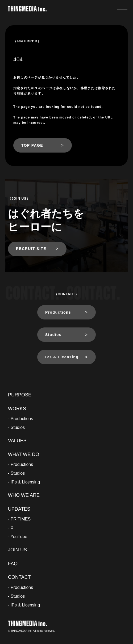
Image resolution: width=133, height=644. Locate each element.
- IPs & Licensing (24, 482)
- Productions (20, 419)
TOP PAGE (32, 145)
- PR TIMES (19, 519)
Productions (58, 312)
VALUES (17, 441)
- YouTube (18, 537)
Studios (53, 335)
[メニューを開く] (122, 8)
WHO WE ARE (24, 495)
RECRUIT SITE (31, 249)
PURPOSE (20, 395)
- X (11, 528)
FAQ (13, 564)
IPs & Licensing (62, 357)
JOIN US (17, 550)
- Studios (16, 427)
